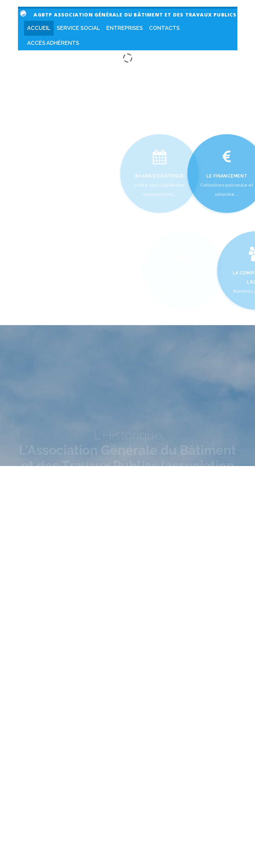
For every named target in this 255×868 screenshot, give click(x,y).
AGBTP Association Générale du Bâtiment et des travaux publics (135, 15)
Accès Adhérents (53, 43)
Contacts (164, 28)
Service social (78, 28)
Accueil (39, 28)
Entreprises (125, 28)
